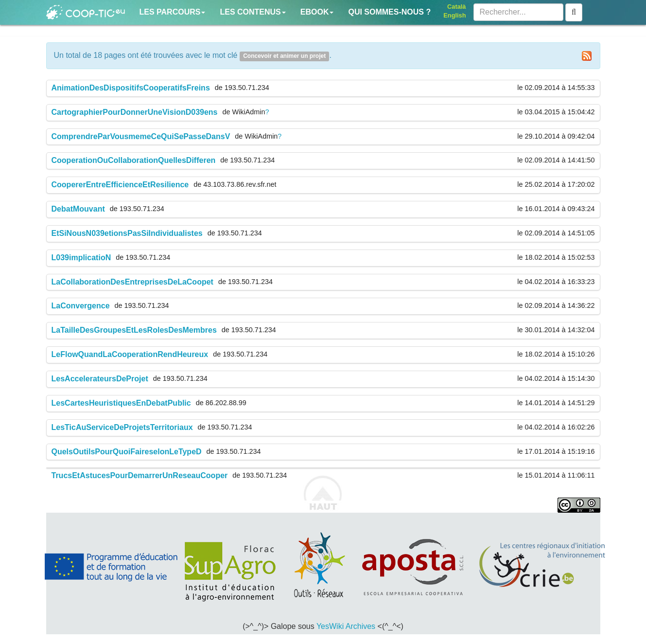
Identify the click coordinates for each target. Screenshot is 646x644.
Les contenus (253, 12)
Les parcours (173, 12)
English (454, 15)
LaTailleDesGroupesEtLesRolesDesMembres (134, 330)
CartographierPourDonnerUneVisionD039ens (135, 112)
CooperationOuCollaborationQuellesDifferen (134, 160)
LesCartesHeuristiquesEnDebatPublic (121, 403)
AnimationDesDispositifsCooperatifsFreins (131, 88)
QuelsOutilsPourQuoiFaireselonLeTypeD (127, 452)
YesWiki (330, 626)
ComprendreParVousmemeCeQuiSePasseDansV (141, 136)
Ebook (317, 12)
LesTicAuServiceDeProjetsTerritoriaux (122, 427)
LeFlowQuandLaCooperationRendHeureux (130, 354)
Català (456, 7)
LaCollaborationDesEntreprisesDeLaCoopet (132, 282)
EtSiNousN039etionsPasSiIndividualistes (127, 233)
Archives (360, 626)
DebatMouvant (78, 209)
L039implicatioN (81, 258)
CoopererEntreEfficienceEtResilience (120, 185)
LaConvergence (81, 306)
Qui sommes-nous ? (389, 12)
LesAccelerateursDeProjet (100, 379)
